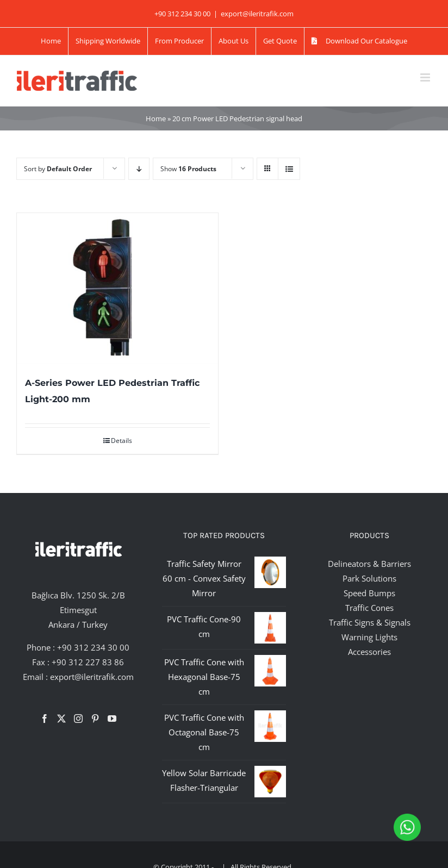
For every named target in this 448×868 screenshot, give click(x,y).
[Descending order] (139, 169)
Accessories (369, 652)
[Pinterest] (95, 719)
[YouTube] (112, 719)
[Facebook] (45, 719)
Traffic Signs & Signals (370, 622)
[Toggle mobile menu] (426, 77)
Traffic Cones (369, 608)
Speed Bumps (369, 593)
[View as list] (289, 169)
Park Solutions (369, 578)
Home (156, 118)
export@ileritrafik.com (257, 14)
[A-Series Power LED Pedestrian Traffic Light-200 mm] (117, 289)
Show (188, 169)
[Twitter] (61, 719)
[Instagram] (78, 719)
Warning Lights (369, 637)
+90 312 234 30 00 (93, 647)
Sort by (58, 169)
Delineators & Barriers (369, 564)
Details (122, 441)
